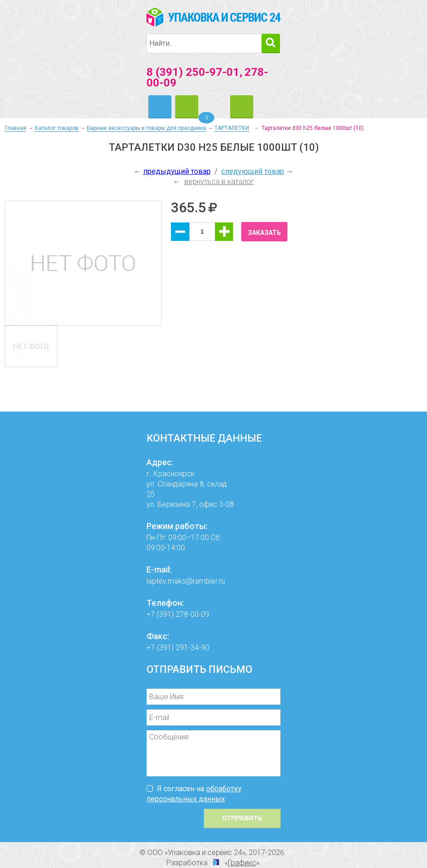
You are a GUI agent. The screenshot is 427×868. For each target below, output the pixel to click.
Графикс (242, 863)
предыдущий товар (177, 171)
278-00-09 (192, 614)
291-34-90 (192, 648)
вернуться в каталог (219, 182)
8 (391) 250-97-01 (193, 72)
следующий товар (253, 171)
